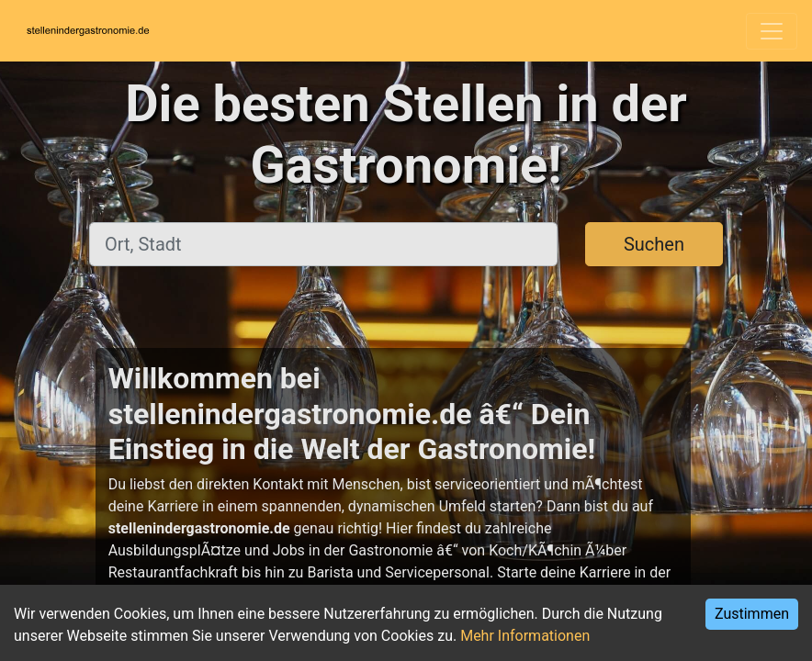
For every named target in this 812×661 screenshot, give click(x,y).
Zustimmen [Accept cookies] (752, 614)
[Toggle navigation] (772, 31)
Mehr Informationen (525, 636)
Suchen (654, 244)
